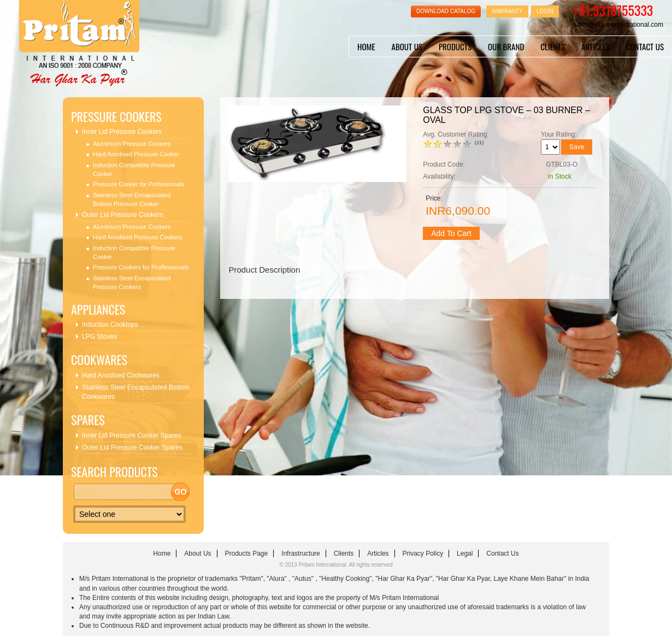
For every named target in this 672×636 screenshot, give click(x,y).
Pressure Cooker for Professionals (139, 184)
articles (596, 46)
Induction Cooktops (110, 325)
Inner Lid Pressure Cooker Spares (131, 435)
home (366, 46)
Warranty (507, 11)
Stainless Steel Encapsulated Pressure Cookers (132, 282)
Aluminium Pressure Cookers (132, 144)
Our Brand (506, 46)
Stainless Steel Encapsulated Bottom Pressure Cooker (132, 199)
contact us (645, 46)
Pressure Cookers (116, 117)
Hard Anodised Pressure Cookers (137, 237)
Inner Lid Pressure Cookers (122, 132)
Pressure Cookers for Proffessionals (141, 267)
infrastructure (301, 553)
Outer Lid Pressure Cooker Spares (132, 447)
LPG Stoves (99, 337)
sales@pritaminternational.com (618, 25)
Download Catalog (446, 11)
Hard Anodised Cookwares (121, 375)
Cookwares (99, 360)
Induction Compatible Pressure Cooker (134, 169)
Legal (465, 553)
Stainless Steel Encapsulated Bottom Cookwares (136, 392)
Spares (88, 420)
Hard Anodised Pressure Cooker (136, 154)
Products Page (246, 553)
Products (455, 46)
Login (545, 11)
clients (553, 46)
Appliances (98, 310)
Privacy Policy (423, 553)
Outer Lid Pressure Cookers (123, 215)
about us (407, 46)
